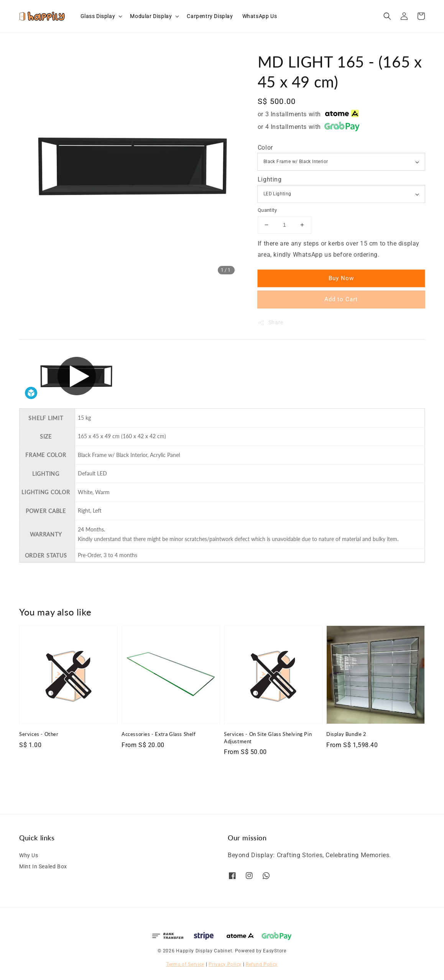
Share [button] (271, 323)
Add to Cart (341, 299)
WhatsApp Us (260, 16)
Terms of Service (185, 964)
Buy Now (341, 278)
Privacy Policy (225, 964)
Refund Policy (262, 964)
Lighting (270, 179)
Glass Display (98, 16)
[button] (387, 16)
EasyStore (275, 951)
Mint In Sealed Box (43, 866)
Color (265, 148)
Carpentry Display (210, 16)
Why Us (29, 855)
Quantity (267, 210)
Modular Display (151, 16)
